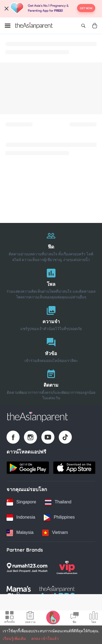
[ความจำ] (51, 317)
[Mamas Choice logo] (19, 592)
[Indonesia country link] (21, 518)
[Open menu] (8, 26)
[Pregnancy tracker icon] (53, 617)
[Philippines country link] (59, 518)
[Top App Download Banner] (51, 9)
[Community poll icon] (94, 618)
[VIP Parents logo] (67, 567)
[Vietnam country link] (55, 533)
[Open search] (83, 26)
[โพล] (51, 282)
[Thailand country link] (58, 502)
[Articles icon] (30, 618)
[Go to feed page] (34, 26)
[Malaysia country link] (20, 533)
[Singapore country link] (21, 502)
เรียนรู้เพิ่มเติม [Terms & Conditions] (14, 639)
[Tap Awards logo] (57, 592)
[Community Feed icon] (75, 618)
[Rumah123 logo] (27, 567)
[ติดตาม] (51, 383)
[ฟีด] (51, 245)
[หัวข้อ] (51, 349)
